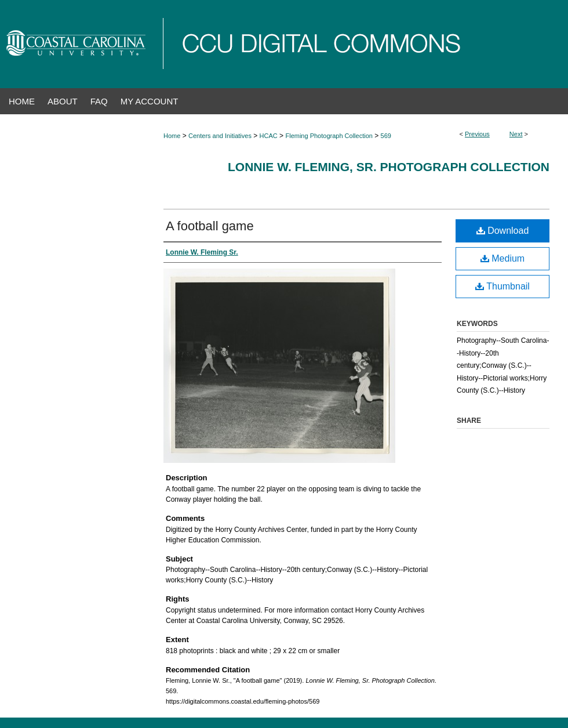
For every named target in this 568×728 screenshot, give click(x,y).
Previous (477, 134)
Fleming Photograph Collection (329, 136)
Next (516, 134)
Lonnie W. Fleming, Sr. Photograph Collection (389, 167)
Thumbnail (503, 286)
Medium (503, 258)
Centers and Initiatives (220, 136)
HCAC (269, 136)
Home (172, 136)
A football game (210, 226)
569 (386, 136)
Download (503, 231)
